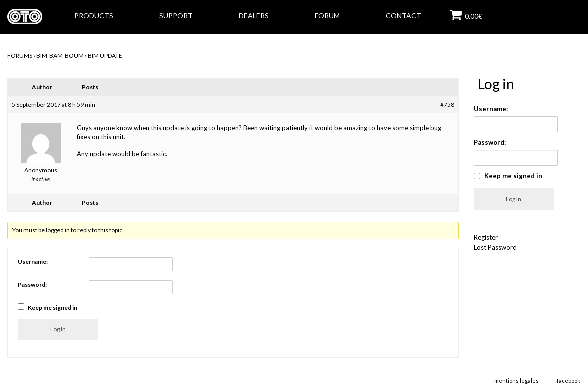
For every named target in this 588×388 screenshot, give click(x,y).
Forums (20, 56)
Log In (58, 329)
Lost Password (495, 247)
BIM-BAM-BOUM (60, 56)
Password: (32, 285)
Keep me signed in (53, 308)
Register (486, 237)
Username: (33, 262)
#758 (447, 105)
